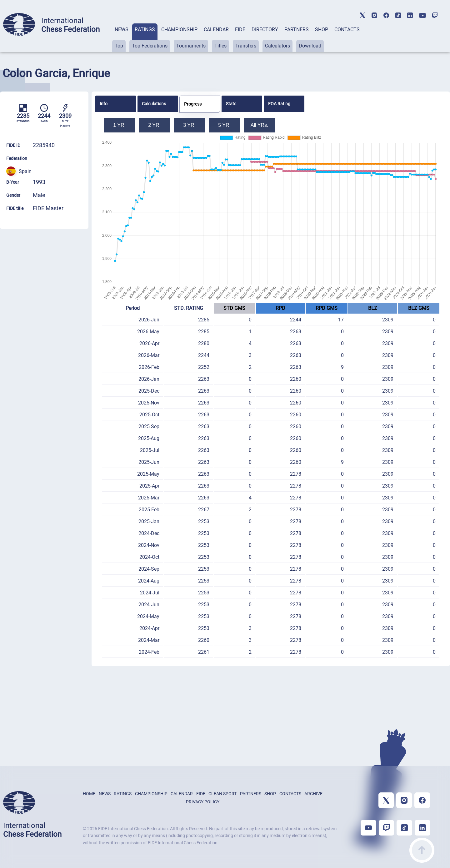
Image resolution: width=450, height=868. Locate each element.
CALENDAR (216, 30)
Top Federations (150, 46)
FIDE (240, 30)
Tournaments (191, 46)
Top (119, 46)
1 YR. (119, 125)
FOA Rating (279, 104)
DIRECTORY (265, 30)
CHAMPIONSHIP (179, 30)
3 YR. (189, 125)
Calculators (277, 46)
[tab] (122, 38)
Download (310, 46)
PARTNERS (297, 30)
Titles (220, 46)
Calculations (154, 104)
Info (104, 104)
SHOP (322, 30)
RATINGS (145, 30)
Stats (231, 104)
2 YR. (154, 125)
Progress (193, 104)
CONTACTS (347, 30)
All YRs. (260, 125)
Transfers (246, 46)
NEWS (122, 30)
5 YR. (224, 125)
